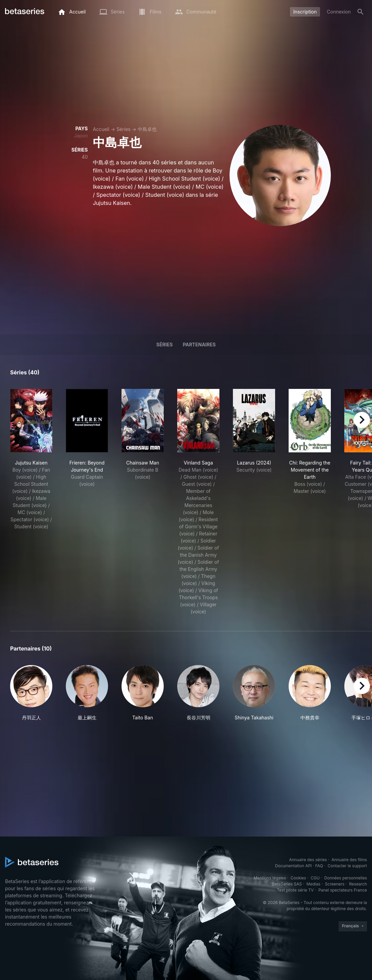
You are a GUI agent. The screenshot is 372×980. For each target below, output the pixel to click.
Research (358, 884)
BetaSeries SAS (287, 884)
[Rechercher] (361, 12)
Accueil (101, 129)
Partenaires (199, 345)
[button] (31, 693)
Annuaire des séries (308, 860)
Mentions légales (270, 878)
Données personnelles (346, 878)
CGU (315, 878)
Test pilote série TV (295, 890)
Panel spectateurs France (343, 890)
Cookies (298, 878)
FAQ (319, 866)
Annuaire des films (349, 860)
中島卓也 (147, 129)
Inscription (305, 12)
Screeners (335, 884)
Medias (313, 884)
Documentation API (294, 866)
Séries (124, 129)
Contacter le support (347, 866)
